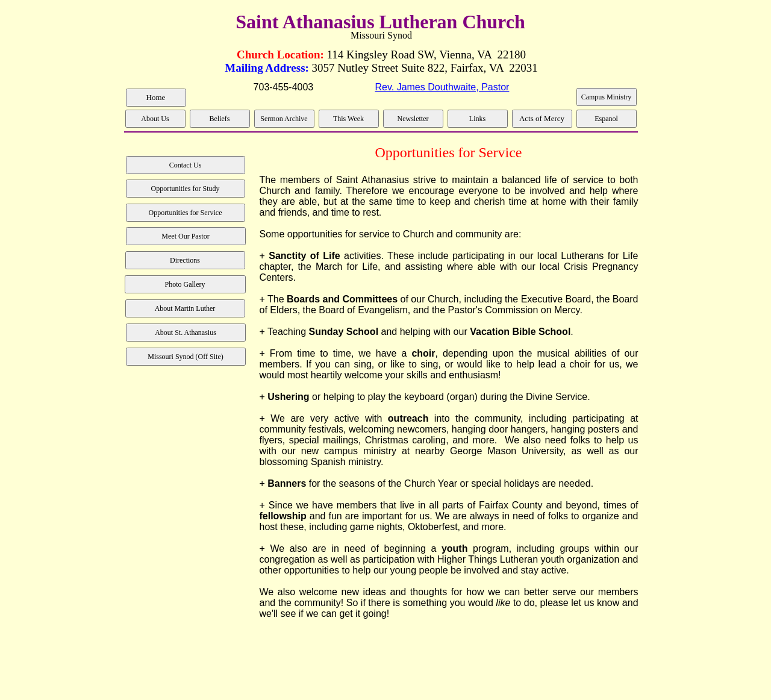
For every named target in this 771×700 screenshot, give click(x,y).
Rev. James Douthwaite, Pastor (442, 87)
